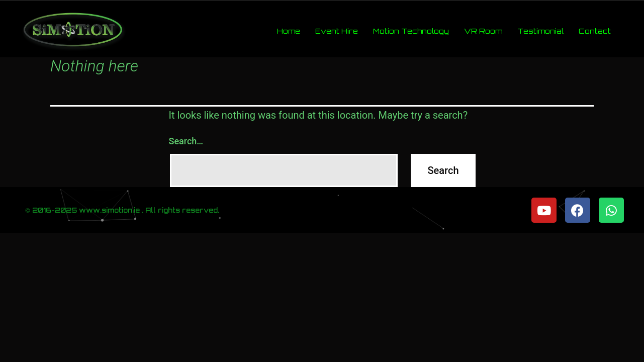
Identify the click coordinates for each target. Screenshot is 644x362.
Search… (186, 141)
